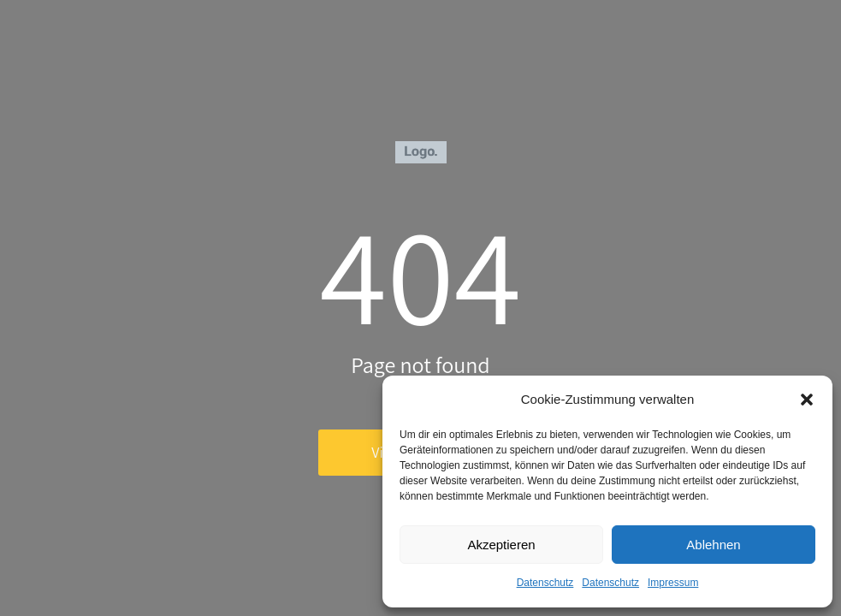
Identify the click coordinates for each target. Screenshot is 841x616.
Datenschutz (545, 583)
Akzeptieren (501, 545)
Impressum (673, 583)
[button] (807, 400)
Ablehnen (713, 545)
